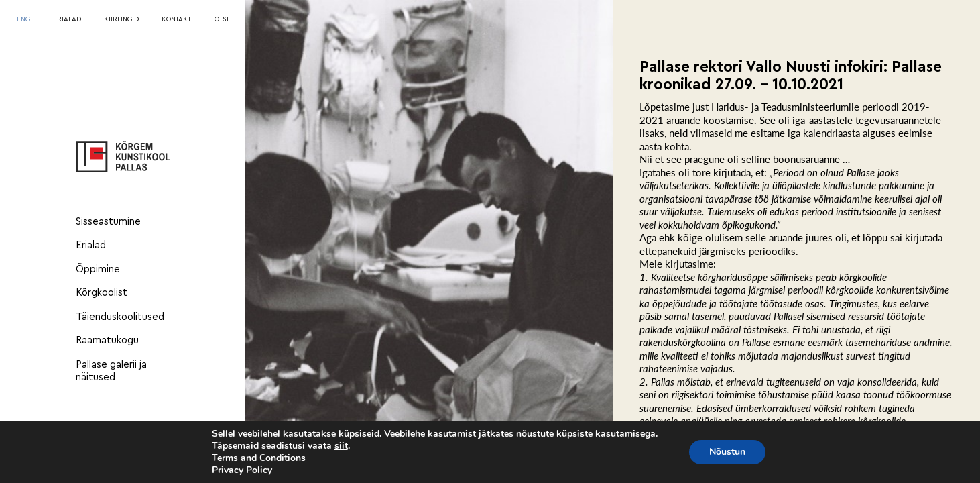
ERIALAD (67, 19)
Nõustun (727, 452)
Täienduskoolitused (120, 317)
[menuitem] (23, 20)
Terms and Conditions (259, 458)
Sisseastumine (108, 222)
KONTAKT (176, 19)
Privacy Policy (242, 470)
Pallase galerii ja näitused (111, 371)
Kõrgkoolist (102, 293)
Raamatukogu (107, 340)
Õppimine (98, 269)
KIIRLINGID (121, 19)
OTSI (222, 19)
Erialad (91, 245)
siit (341, 446)
